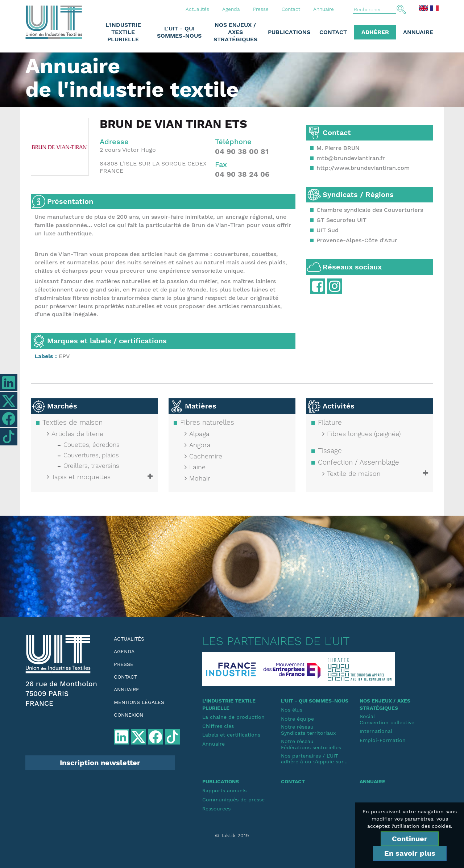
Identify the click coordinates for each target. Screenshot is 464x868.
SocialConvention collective (387, 719)
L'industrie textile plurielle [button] (123, 32)
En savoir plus (410, 853)
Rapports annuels (224, 791)
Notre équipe (297, 719)
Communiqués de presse (233, 800)
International (376, 731)
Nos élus (292, 710)
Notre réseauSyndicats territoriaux (308, 730)
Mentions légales (139, 702)
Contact (291, 9)
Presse (261, 9)
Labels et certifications (231, 735)
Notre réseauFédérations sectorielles (311, 744)
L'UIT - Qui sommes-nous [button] (179, 32)
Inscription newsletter (100, 763)
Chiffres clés (218, 726)
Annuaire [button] (418, 32)
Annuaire (324, 9)
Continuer (410, 839)
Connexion (129, 715)
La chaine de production (233, 717)
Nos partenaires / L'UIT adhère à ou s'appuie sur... (314, 759)
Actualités (197, 9)
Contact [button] (333, 32)
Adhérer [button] (375, 32)
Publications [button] (289, 32)
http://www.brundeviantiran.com (363, 168)
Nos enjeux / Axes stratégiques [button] (235, 32)
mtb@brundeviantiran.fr (351, 158)
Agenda (231, 9)
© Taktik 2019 (232, 835)
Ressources (216, 809)
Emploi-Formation (383, 740)
